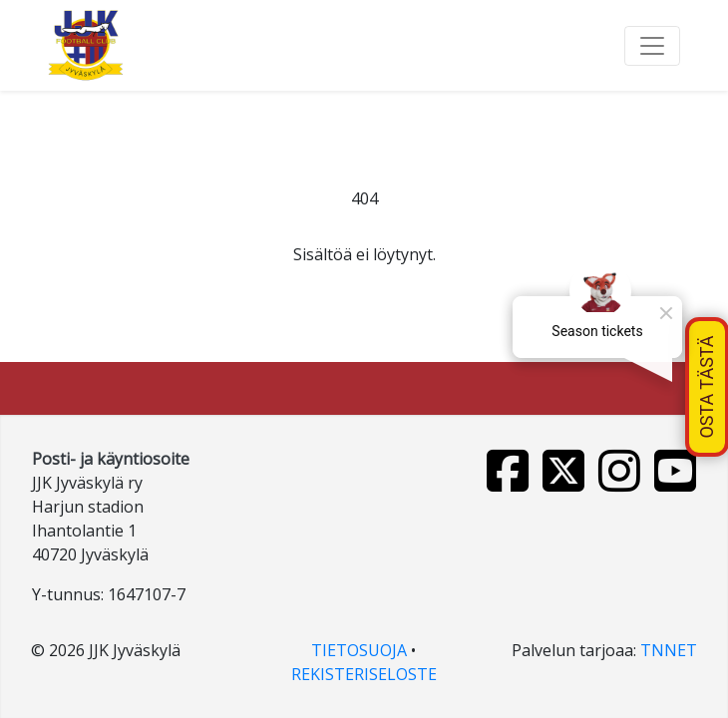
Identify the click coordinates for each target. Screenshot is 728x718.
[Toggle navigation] (652, 46)
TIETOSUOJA (359, 650)
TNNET (669, 650)
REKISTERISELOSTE (364, 674)
